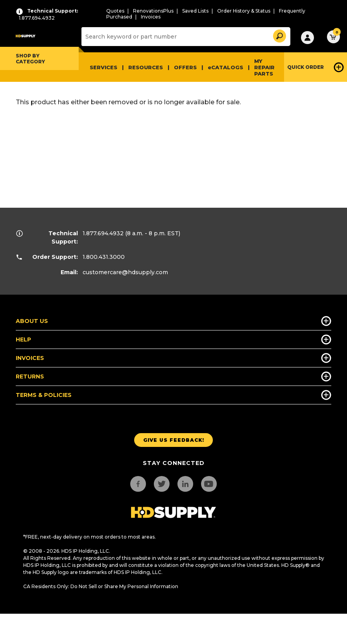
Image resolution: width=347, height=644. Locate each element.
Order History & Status (244, 11)
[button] (279, 35)
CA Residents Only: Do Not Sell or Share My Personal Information (101, 586)
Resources (146, 67)
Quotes (115, 11)
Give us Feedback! (174, 440)
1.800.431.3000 (104, 257)
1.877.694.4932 (103, 233)
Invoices (151, 17)
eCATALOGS (225, 67)
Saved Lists (195, 11)
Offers (185, 67)
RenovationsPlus (153, 11)
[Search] (185, 37)
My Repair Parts (264, 67)
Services (103, 67)
